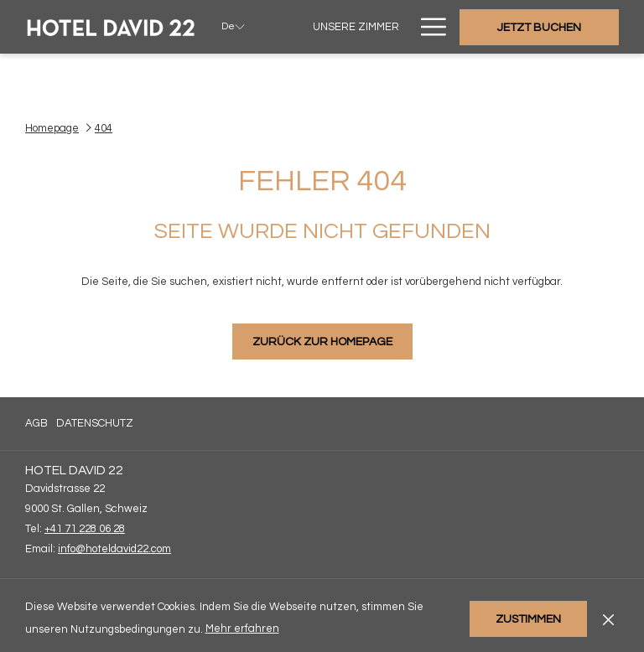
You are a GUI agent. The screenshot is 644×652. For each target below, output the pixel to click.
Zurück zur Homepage (322, 342)
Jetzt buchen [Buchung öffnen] (539, 28)
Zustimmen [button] (528, 619)
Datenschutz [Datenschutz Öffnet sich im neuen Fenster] (95, 426)
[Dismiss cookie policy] (608, 618)
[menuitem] (356, 27)
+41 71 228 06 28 (85, 529)
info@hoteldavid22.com (114, 549)
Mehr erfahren (244, 629)
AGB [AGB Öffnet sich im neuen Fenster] (36, 426)
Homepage (52, 128)
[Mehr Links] (427, 27)
